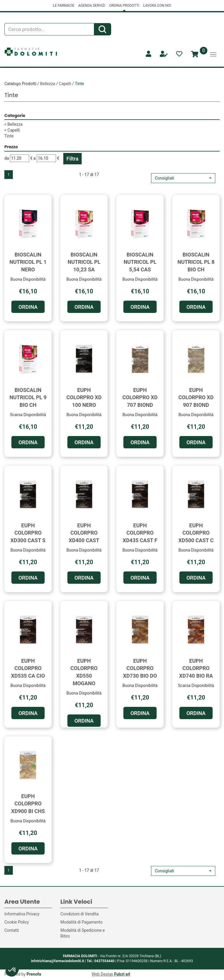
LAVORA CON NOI (157, 6)
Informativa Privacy (22, 914)
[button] (183, 178)
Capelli (65, 84)
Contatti (12, 930)
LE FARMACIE (63, 6)
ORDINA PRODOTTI (124, 6)
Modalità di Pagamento (82, 922)
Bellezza (48, 84)
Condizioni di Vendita (79, 914)
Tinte (9, 136)
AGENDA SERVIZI (92, 6)
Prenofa (34, 974)
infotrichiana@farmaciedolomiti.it (57, 961)
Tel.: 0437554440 (100, 961)
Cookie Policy (17, 922)
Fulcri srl (122, 974)
